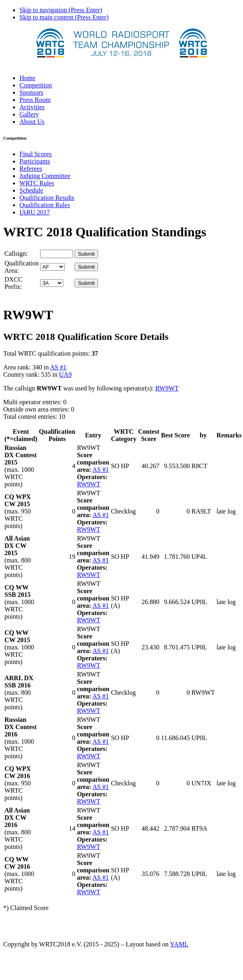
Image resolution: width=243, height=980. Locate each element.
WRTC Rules (37, 183)
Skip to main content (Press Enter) (64, 17)
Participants (35, 161)
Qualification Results (47, 198)
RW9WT (167, 388)
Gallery (29, 114)
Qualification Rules (45, 205)
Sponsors (31, 92)
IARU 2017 (35, 212)
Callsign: (16, 253)
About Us (32, 122)
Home (27, 78)
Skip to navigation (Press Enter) (61, 10)
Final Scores (36, 154)
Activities (32, 107)
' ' (52, 267)
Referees (31, 169)
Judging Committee (45, 176)
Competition (36, 85)
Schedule (31, 190)
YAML (179, 944)
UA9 (65, 374)
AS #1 (58, 367)
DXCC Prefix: (13, 283)
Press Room (35, 100)
